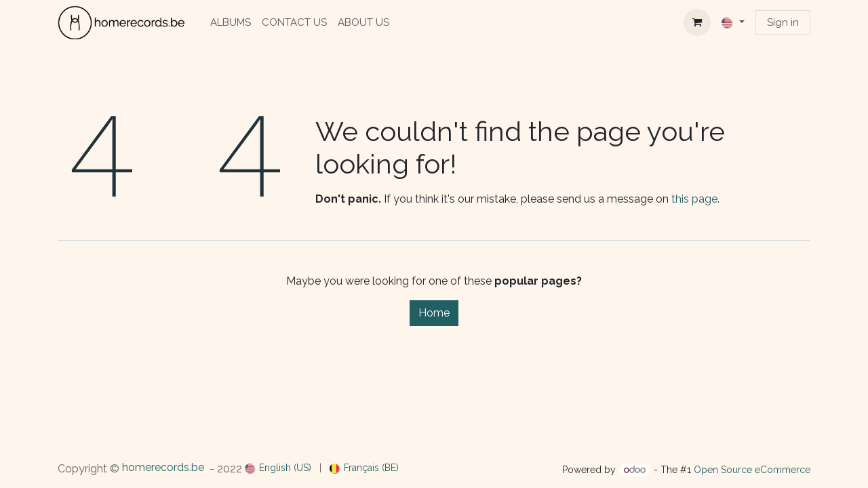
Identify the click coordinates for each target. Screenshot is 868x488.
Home (434, 313)
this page (694, 199)
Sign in (783, 22)
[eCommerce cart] (697, 22)
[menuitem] (231, 23)
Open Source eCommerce (752, 470)
